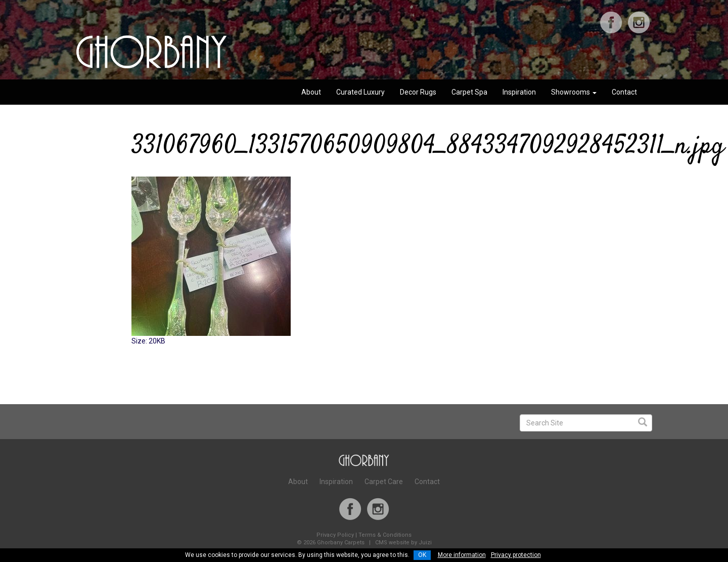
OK (422, 555)
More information (462, 555)
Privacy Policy (335, 535)
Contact (624, 92)
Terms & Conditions (385, 535)
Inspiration (519, 92)
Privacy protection (516, 555)
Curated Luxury (360, 92)
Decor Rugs (418, 92)
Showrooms (574, 92)
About (311, 92)
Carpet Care (384, 482)
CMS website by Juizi (403, 543)
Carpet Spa (469, 92)
